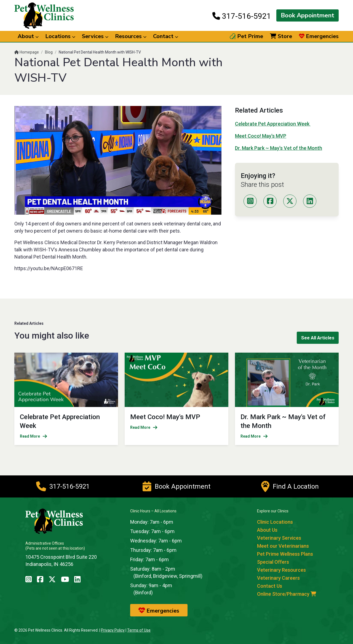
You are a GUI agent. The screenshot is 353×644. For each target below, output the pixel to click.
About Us (267, 530)
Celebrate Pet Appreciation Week (273, 124)
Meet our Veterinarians (283, 546)
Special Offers (273, 562)
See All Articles (318, 338)
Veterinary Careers (278, 578)
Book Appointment (307, 15)
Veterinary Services (279, 538)
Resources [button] (131, 36)
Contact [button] (166, 36)
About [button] (28, 36)
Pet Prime (246, 36)
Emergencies (319, 36)
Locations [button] (60, 36)
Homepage (27, 52)
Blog (49, 52)
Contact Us (270, 586)
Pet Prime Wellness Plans (285, 554)
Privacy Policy (113, 630)
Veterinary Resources (281, 570)
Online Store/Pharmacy (287, 594)
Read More (34, 436)
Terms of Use (139, 630)
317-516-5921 (242, 16)
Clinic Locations (275, 522)
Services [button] (95, 36)
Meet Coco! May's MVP (261, 136)
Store (281, 36)
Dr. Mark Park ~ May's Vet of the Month (279, 148)
